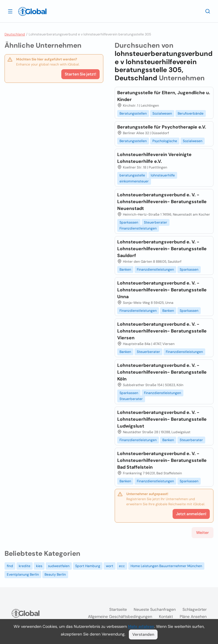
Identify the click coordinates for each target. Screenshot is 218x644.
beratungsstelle (132, 175)
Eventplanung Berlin (23, 574)
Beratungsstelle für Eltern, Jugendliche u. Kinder (164, 96)
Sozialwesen (162, 113)
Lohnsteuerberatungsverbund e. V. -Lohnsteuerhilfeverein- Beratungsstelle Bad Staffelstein (162, 460)
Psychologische (165, 141)
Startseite (118, 609)
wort (110, 566)
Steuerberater (156, 222)
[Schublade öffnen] (10, 11)
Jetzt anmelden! (191, 514)
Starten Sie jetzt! (80, 74)
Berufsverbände (191, 113)
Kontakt (166, 616)
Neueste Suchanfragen (155, 609)
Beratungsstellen (133, 113)
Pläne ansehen (193, 616)
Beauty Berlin (55, 574)
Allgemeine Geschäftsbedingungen (120, 616)
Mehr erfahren (141, 626)
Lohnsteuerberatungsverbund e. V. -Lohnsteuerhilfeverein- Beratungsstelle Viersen (162, 331)
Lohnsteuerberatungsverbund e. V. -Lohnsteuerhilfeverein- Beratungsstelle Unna (162, 290)
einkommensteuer (134, 181)
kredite (25, 566)
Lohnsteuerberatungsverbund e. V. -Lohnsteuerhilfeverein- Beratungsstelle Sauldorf (162, 249)
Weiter (203, 533)
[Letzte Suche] (208, 11)
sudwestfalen (59, 566)
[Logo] (32, 11)
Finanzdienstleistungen (138, 228)
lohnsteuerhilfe (163, 175)
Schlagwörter (195, 609)
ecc (122, 566)
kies (39, 566)
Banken (125, 270)
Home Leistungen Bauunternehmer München (166, 566)
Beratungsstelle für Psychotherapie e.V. (162, 127)
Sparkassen (129, 222)
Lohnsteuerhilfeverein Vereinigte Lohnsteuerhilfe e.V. (154, 158)
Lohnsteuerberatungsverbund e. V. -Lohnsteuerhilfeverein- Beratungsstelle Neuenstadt (162, 202)
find (10, 566)
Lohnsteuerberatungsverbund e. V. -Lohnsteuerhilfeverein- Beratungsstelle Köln (162, 372)
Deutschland (15, 34)
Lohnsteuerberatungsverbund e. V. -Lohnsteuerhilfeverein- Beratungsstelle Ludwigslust (162, 419)
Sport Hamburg (88, 566)
